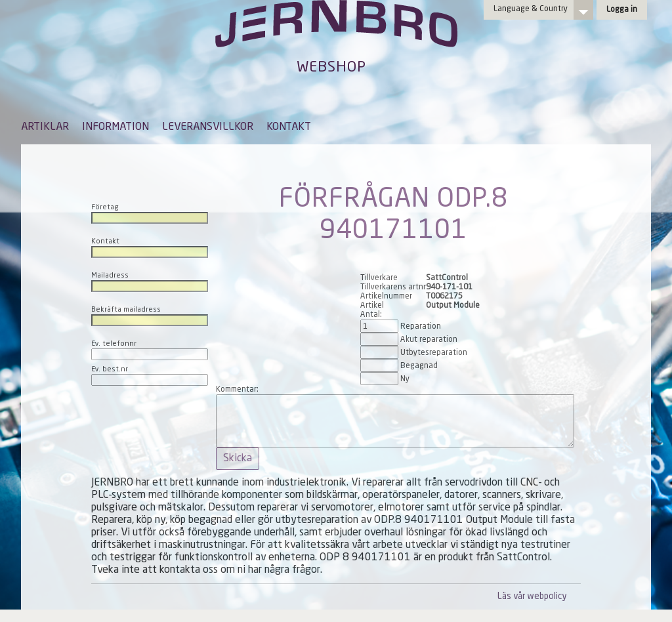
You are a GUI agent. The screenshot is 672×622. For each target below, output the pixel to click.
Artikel (372, 306)
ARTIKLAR (45, 127)
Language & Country (531, 9)
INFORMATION (115, 127)
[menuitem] (45, 133)
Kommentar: (237, 390)
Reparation (421, 327)
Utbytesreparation (434, 353)
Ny (405, 379)
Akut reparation (429, 340)
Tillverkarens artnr (393, 287)
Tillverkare (379, 278)
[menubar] (166, 137)
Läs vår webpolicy (532, 597)
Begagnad (419, 366)
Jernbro (336, 37)
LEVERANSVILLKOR (208, 127)
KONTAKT (289, 127)
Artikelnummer (386, 297)
